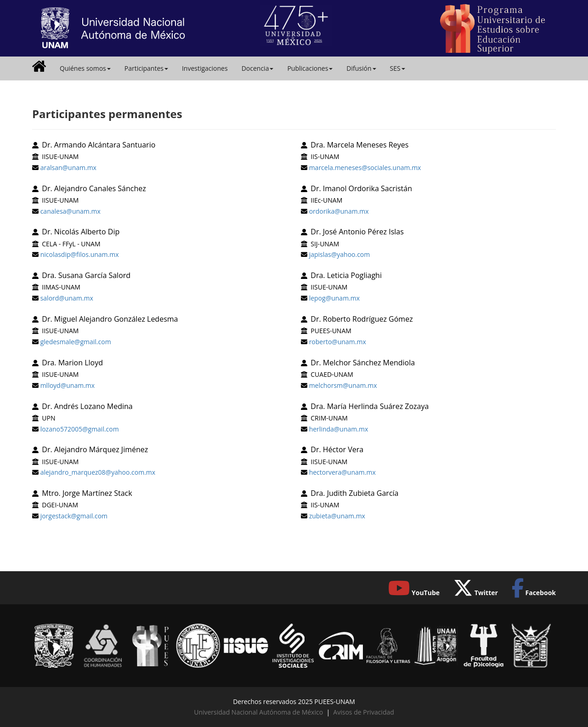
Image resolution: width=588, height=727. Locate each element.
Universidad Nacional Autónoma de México (258, 712)
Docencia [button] (258, 68)
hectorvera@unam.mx (342, 472)
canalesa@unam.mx (71, 211)
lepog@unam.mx (334, 298)
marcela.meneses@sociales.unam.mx (365, 168)
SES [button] (398, 68)
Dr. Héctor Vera (337, 449)
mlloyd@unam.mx (68, 385)
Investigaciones (205, 68)
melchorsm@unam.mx (343, 385)
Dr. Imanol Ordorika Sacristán (361, 188)
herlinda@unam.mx (339, 429)
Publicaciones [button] (310, 68)
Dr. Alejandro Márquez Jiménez (95, 449)
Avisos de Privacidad (363, 712)
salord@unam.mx (67, 298)
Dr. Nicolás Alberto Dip (81, 232)
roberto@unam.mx (338, 342)
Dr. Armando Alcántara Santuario (99, 145)
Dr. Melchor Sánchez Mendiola (363, 363)
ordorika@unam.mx (339, 211)
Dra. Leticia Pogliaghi (346, 275)
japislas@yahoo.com (340, 254)
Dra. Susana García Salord (86, 275)
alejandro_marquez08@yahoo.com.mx (98, 472)
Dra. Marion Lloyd (72, 363)
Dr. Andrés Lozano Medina (87, 406)
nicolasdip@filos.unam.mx (80, 254)
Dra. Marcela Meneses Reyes (359, 145)
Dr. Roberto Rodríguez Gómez (362, 319)
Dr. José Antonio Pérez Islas (357, 232)
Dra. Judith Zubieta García (354, 493)
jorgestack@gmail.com (74, 516)
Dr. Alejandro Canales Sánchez (94, 188)
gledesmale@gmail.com (76, 342)
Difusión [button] (361, 68)
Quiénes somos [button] (85, 68)
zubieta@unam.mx (337, 516)
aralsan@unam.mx (68, 168)
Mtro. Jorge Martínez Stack (87, 493)
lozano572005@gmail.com (80, 429)
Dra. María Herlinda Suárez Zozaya (370, 406)
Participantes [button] (146, 68)
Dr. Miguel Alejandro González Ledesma (110, 319)
